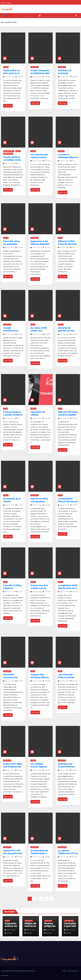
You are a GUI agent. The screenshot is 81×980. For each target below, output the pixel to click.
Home (64, 971)
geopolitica (29, 921)
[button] (76, 16)
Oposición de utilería (38, 413)
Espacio (61, 324)
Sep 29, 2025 (37, 248)
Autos (33, 324)
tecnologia (48, 921)
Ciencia (6, 67)
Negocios (61, 151)
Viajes (60, 238)
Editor (19, 77)
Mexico (18, 151)
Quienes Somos (73, 971)
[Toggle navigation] (40, 16)
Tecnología (35, 67)
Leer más (8, 106)
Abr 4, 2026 (11, 930)
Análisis (33, 409)
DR (18, 163)
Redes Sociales (8, 154)
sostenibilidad (69, 921)
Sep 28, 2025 (64, 418)
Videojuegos (62, 847)
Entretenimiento (9, 151)
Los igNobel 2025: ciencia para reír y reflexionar (68, 588)
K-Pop (60, 409)
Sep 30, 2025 (10, 77)
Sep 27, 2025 (10, 770)
